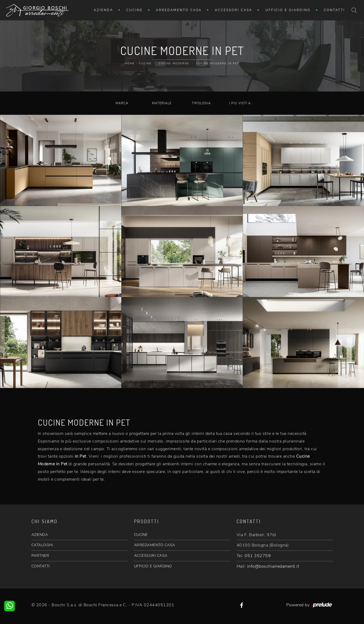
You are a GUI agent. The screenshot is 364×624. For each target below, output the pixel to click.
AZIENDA (40, 535)
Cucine (135, 10)
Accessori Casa (234, 10)
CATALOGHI (42, 545)
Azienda (103, 10)
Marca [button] (122, 103)
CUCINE (141, 535)
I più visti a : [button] (241, 103)
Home (130, 63)
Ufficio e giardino (288, 10)
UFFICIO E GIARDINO (153, 566)
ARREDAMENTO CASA (155, 545)
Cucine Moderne (174, 63)
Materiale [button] (162, 103)
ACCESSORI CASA (151, 556)
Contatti (334, 10)
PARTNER (40, 556)
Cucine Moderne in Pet (218, 63)
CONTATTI (41, 566)
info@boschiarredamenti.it (273, 566)
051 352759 (258, 556)
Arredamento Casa (179, 10)
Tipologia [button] (201, 103)
